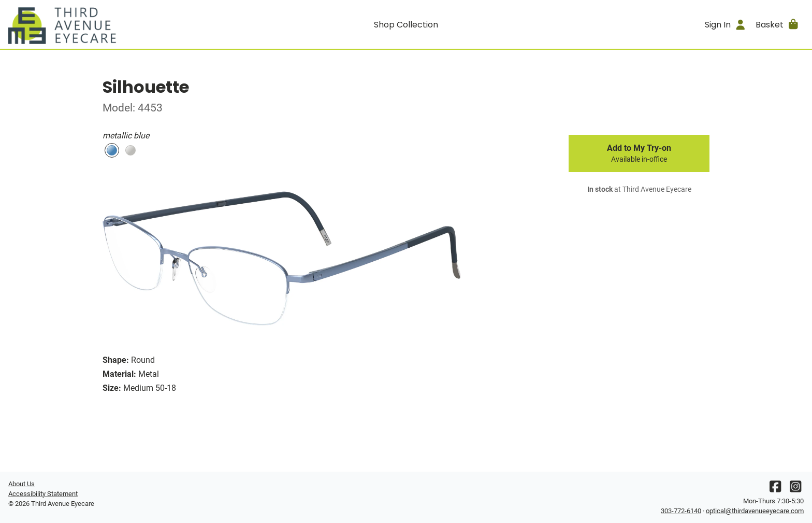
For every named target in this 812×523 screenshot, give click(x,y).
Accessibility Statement (43, 494)
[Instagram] (795, 489)
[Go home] (108, 24)
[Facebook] (775, 489)
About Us (21, 484)
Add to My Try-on (639, 153)
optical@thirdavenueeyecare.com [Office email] (755, 511)
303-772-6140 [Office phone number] (681, 511)
